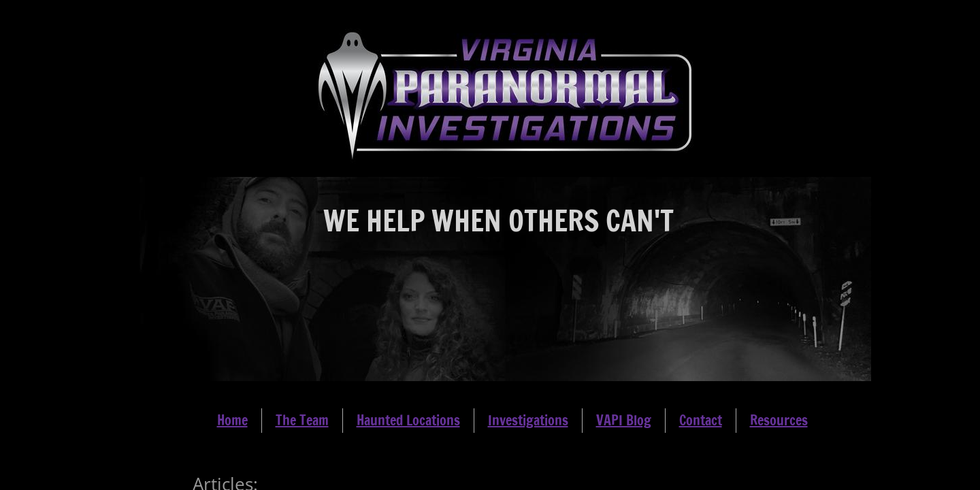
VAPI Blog (624, 420)
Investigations (528, 420)
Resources (779, 420)
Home (232, 420)
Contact (701, 420)
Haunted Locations (408, 420)
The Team (302, 420)
